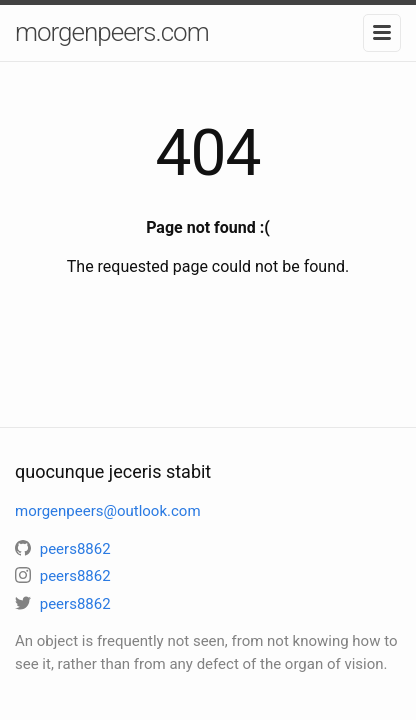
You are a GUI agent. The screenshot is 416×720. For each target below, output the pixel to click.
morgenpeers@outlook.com (108, 511)
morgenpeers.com (112, 32)
